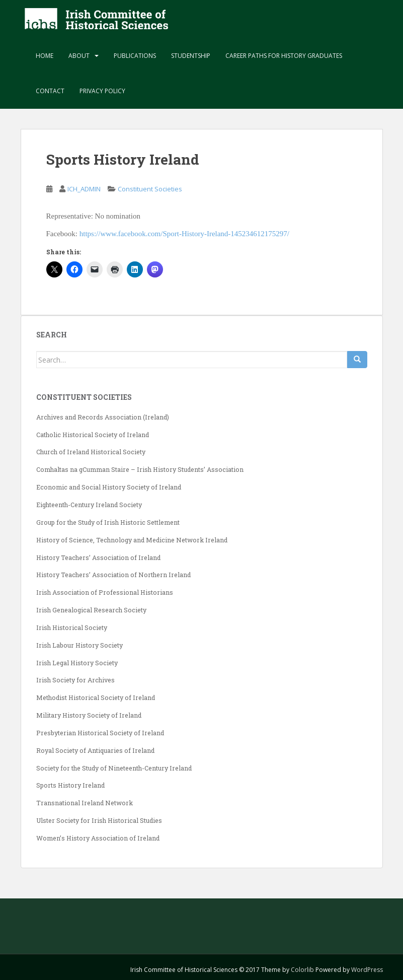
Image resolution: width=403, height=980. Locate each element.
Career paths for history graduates (284, 56)
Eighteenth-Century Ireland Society (89, 505)
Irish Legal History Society (77, 663)
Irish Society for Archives (75, 680)
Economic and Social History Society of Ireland (109, 487)
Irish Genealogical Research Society (91, 610)
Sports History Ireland (70, 785)
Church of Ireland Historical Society (91, 452)
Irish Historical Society (72, 627)
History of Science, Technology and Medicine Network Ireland (132, 540)
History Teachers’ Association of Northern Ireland (113, 575)
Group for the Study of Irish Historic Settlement (108, 522)
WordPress (367, 970)
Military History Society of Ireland (89, 715)
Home (45, 56)
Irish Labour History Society (79, 645)
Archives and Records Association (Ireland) (103, 417)
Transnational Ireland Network (85, 803)
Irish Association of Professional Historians (105, 592)
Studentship (191, 56)
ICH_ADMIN (84, 189)
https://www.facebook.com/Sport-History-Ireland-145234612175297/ (184, 234)
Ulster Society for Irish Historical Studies (99, 820)
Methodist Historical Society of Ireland (96, 697)
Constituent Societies (150, 189)
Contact (50, 91)
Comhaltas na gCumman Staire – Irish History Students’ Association (140, 469)
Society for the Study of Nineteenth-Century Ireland (114, 768)
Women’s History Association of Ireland (98, 838)
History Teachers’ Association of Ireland (98, 557)
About (79, 56)
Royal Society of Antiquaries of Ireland (95, 750)
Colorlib (302, 970)
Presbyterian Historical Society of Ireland (100, 733)
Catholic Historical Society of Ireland (93, 435)
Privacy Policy (102, 91)
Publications (135, 56)
